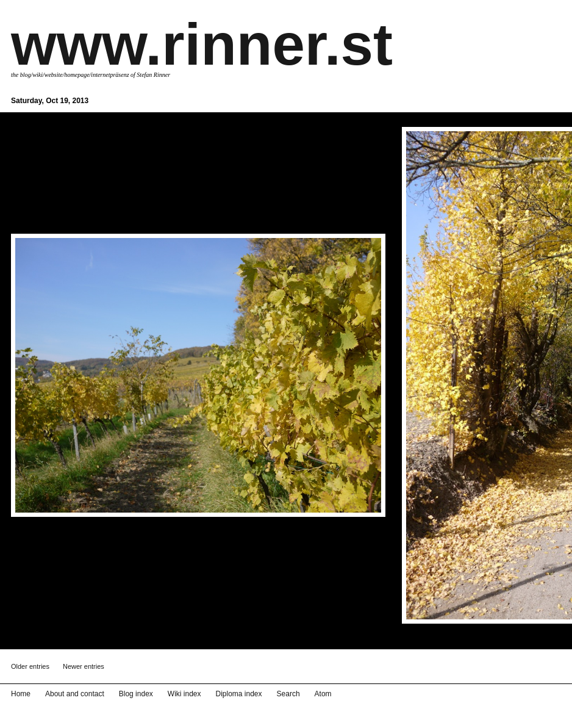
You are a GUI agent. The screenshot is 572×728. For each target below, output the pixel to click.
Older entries (30, 666)
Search (288, 694)
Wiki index (184, 694)
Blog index (136, 694)
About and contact (75, 694)
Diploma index (239, 694)
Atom (323, 694)
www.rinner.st (202, 44)
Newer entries (84, 666)
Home (21, 694)
